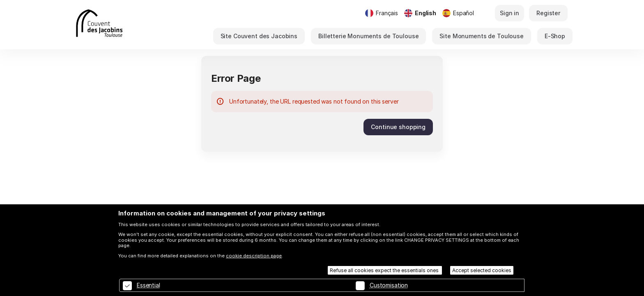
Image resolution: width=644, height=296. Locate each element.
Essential (148, 285)
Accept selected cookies (482, 270)
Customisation (389, 285)
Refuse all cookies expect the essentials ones (385, 270)
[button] (259, 36)
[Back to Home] (123, 25)
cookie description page (254, 256)
